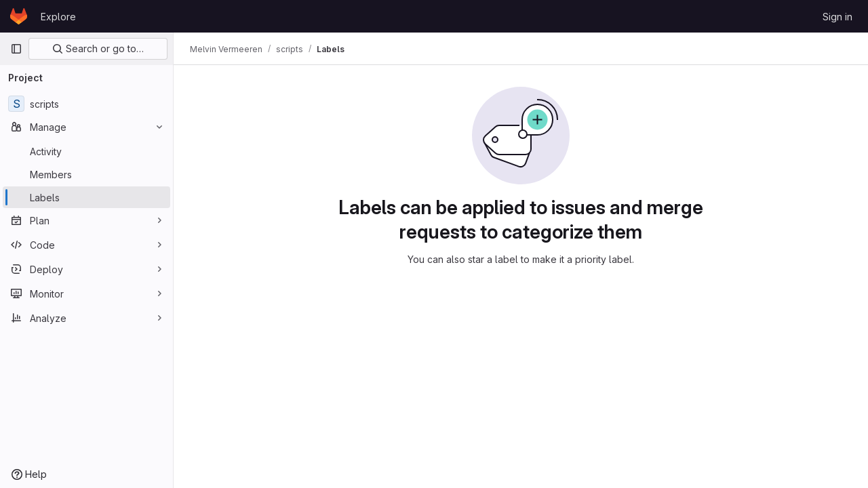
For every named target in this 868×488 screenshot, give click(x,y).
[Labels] (86, 197)
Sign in (837, 17)
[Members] (86, 174)
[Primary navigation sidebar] (16, 49)
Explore (58, 17)
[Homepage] (19, 16)
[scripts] (86, 104)
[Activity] (86, 151)
